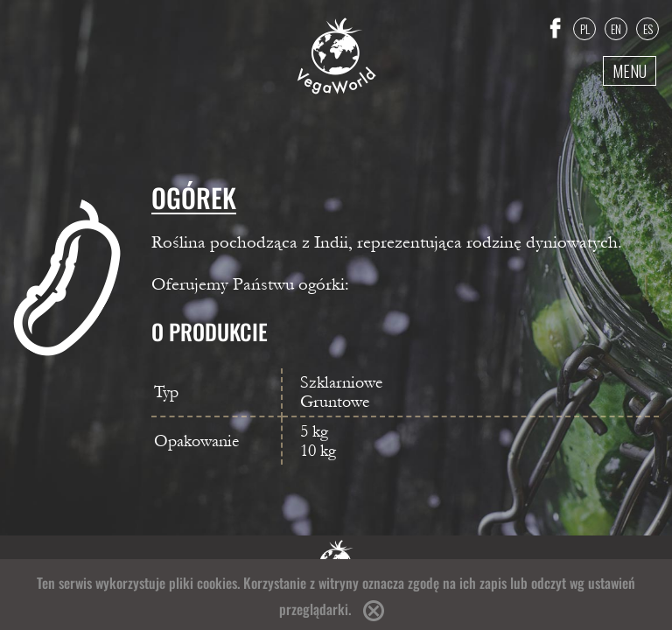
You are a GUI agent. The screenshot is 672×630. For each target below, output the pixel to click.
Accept (374, 611)
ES (648, 28)
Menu (630, 71)
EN (616, 28)
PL (585, 28)
